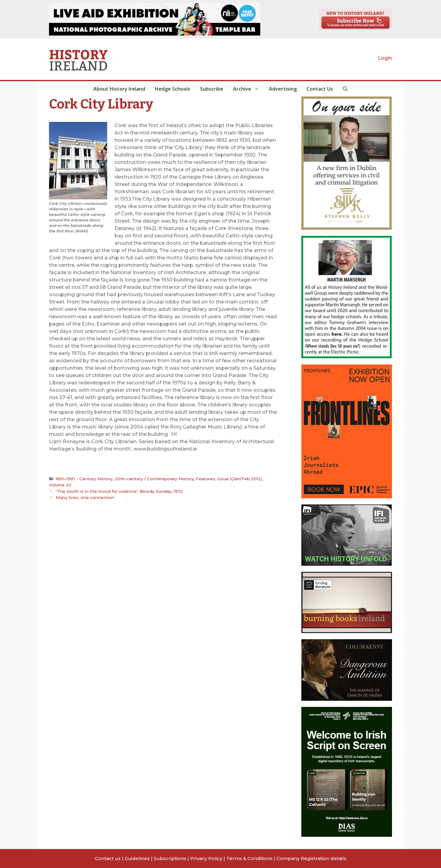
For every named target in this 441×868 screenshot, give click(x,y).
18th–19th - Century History (84, 479)
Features (205, 479)
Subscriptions (170, 858)
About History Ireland (119, 89)
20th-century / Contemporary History (154, 479)
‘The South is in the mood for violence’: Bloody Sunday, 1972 (119, 491)
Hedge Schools (173, 89)
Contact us (108, 858)
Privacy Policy (206, 858)
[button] (345, 89)
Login (385, 58)
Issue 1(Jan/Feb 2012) (239, 479)
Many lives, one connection (85, 497)
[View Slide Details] (155, 19)
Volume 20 (60, 485)
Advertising (283, 89)
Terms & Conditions (249, 858)
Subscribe (212, 89)
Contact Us (320, 89)
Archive (249, 89)
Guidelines (137, 858)
